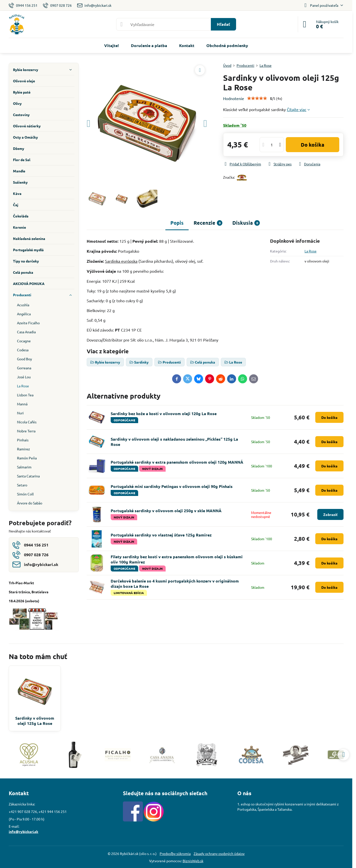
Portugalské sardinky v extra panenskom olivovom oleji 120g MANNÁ (177, 462)
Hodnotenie (234, 98)
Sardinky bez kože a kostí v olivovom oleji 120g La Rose (164, 413)
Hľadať (223, 24)
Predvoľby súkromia (175, 853)
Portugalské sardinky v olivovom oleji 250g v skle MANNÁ (166, 511)
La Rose (311, 251)
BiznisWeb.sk (193, 861)
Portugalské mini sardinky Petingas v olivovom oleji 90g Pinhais (172, 486)
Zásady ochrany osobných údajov (219, 853)
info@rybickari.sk (23, 831)
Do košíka (313, 145)
